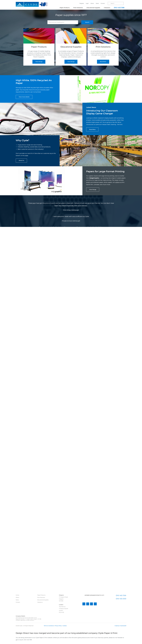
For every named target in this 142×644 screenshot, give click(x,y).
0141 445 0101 (121, 599)
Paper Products (65, 8)
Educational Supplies (93, 8)
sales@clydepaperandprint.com (94, 595)
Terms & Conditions (49, 626)
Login (87, 3)
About (92, 3)
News (97, 3)
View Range (39, 62)
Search (87, 22)
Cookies (65, 626)
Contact (103, 3)
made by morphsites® (120, 626)
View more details (24, 97)
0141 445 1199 (119, 8)
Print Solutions (78, 8)
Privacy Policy (58, 626)
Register (82, 3)
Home (17, 595)
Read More (103, 62)
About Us (21, 160)
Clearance (107, 8)
